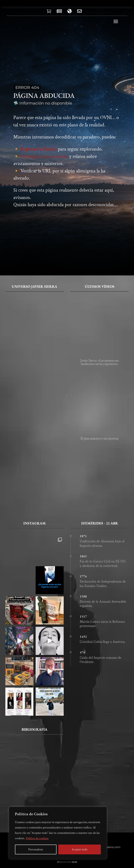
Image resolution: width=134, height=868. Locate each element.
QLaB (74, 862)
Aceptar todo (80, 849)
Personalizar (36, 849)
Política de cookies (37, 838)
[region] (58, 833)
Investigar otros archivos (44, 156)
